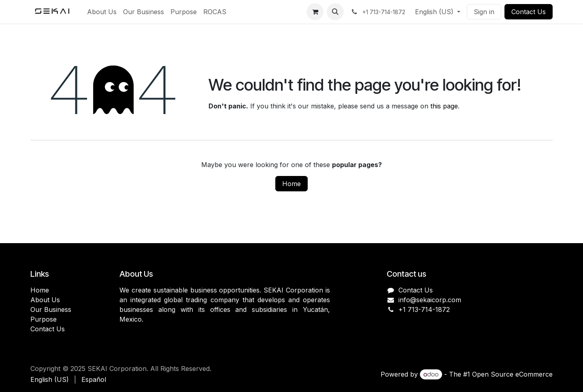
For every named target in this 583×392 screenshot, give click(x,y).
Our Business (51, 309)
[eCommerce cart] (315, 12)
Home (291, 184)
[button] (335, 12)
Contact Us (529, 12)
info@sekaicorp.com (430, 300)
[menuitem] (102, 12)
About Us (45, 300)
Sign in (484, 12)
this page (444, 106)
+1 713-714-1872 (424, 309)
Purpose (44, 319)
